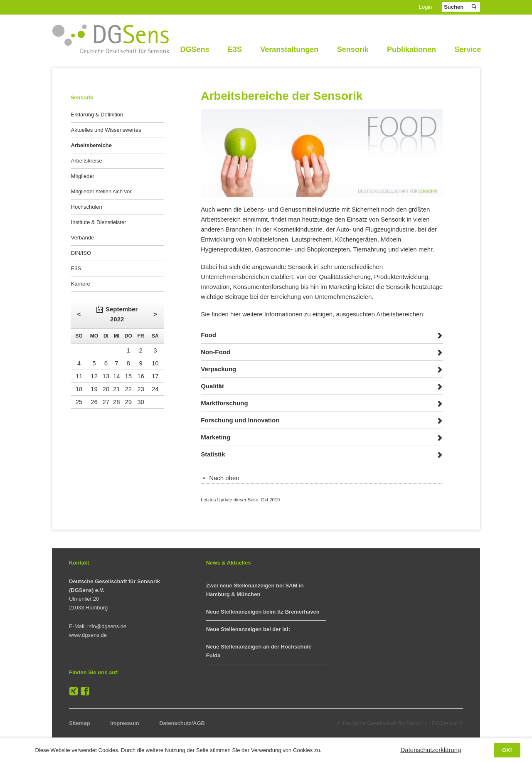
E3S (235, 49)
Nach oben (224, 478)
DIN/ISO (81, 253)
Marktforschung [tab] (224, 403)
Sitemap (80, 723)
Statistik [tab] (213, 454)
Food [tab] (208, 335)
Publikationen (411, 49)
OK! (507, 750)
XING (74, 691)
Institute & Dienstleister (99, 222)
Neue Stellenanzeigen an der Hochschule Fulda (259, 651)
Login (426, 7)
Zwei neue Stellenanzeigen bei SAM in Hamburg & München (255, 590)
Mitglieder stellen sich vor (101, 191)
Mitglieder (83, 176)
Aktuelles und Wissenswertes (106, 130)
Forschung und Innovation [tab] (240, 420)
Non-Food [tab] (216, 352)
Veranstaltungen (289, 49)
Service (468, 49)
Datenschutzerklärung (431, 750)
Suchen (473, 7)
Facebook (85, 691)
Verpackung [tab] (218, 369)
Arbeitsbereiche (91, 145)
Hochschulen (87, 207)
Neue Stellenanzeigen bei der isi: (248, 629)
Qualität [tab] (212, 386)
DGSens (195, 49)
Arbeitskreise (87, 161)
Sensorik (353, 49)
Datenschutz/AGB (182, 723)
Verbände (83, 238)
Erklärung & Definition (97, 115)
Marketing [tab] (216, 437)
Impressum (124, 723)
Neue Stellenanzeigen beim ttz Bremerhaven (263, 612)
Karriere (81, 284)
